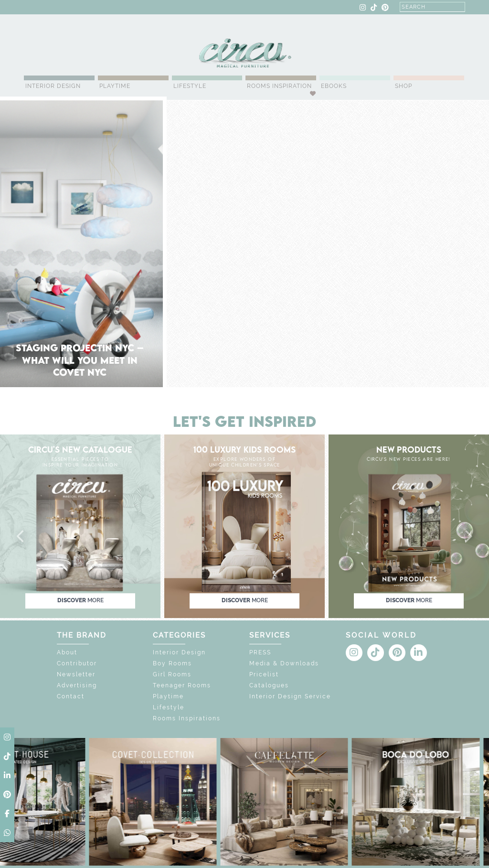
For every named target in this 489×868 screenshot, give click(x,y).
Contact (71, 696)
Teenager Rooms (182, 685)
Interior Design (53, 86)
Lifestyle (190, 86)
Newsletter (76, 674)
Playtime (115, 86)
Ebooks (334, 86)
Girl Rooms (172, 674)
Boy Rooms (172, 663)
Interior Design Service (290, 696)
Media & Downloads (284, 663)
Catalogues (269, 685)
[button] (21, 537)
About (67, 652)
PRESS (260, 652)
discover (80, 600)
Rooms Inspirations (187, 718)
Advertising (77, 685)
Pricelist (264, 674)
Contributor (77, 663)
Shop (404, 86)
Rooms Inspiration (279, 86)
